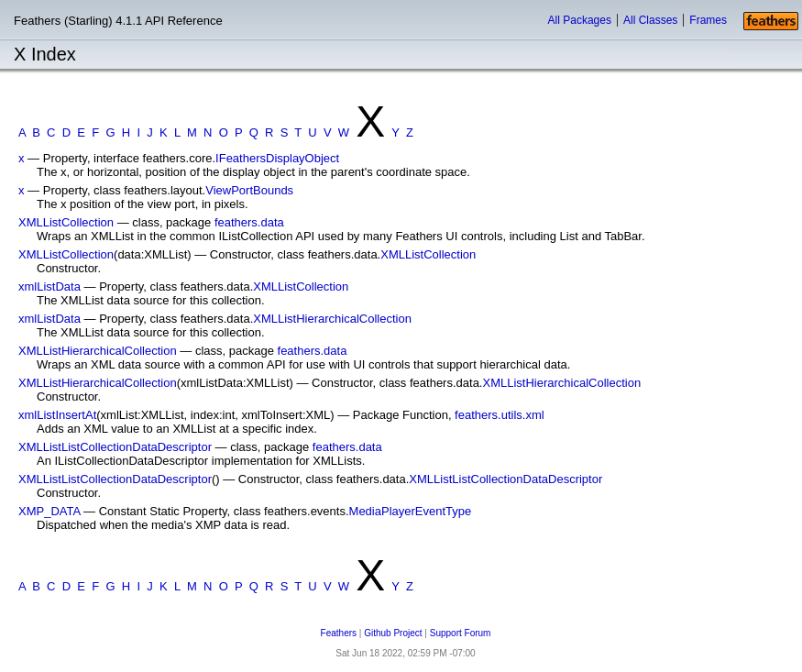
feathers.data (249, 222)
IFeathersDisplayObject (277, 158)
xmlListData (49, 286)
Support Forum (461, 633)
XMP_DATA (49, 511)
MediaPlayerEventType (411, 511)
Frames (708, 20)
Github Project (393, 633)
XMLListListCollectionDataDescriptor (115, 447)
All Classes (650, 20)
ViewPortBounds (249, 190)
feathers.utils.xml (500, 415)
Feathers (339, 633)
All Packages (580, 20)
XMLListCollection (66, 222)
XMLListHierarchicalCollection (332, 319)
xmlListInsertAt (57, 415)
